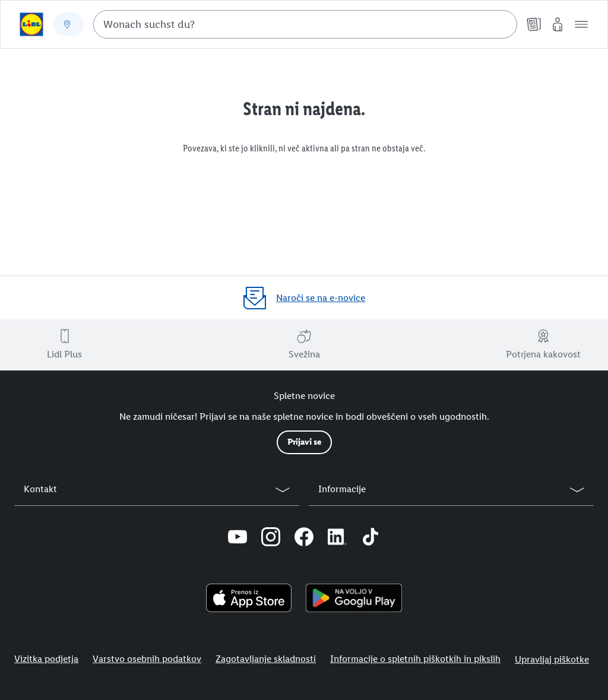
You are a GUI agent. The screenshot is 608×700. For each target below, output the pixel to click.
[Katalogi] (534, 24)
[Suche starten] (502, 24)
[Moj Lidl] (558, 24)
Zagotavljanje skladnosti (266, 659)
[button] (581, 24)
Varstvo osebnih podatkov (147, 659)
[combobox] (305, 24)
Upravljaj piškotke (552, 659)
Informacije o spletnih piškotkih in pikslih (415, 659)
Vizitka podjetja (46, 659)
